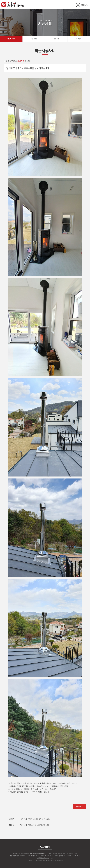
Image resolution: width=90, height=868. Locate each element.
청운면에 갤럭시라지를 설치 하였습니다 (35, 819)
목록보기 (80, 806)
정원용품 (56, 39)
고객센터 (45, 847)
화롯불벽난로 (13, 7)
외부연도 (79, 39)
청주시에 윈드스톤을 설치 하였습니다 (35, 825)
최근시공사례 (11, 39)
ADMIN (61, 860)
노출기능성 (34, 39)
